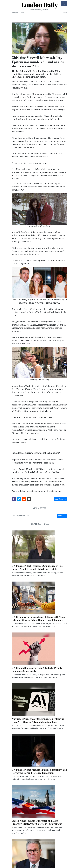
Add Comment (61, 499)
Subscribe (62, 516)
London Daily (40, 5)
